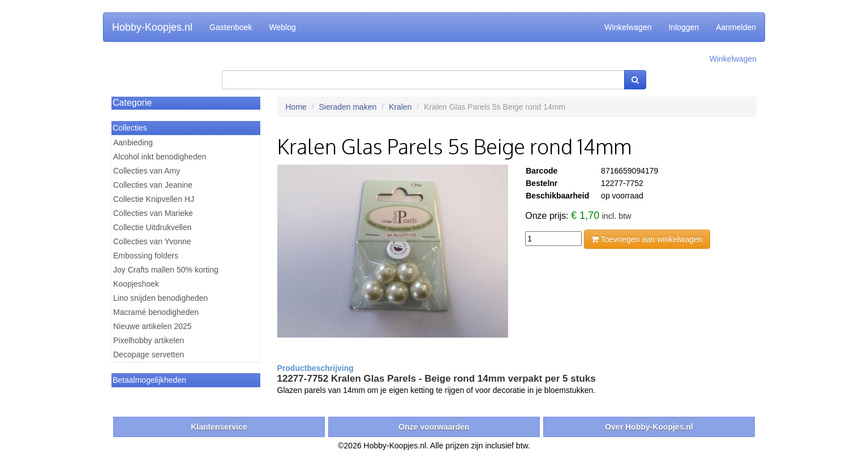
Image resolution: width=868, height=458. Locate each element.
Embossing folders (146, 256)
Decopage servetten (149, 355)
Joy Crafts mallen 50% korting (166, 270)
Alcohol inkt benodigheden (160, 157)
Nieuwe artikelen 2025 (152, 326)
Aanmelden (736, 27)
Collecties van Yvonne (152, 241)
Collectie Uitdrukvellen (152, 227)
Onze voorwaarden (434, 427)
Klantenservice (219, 427)
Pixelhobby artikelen (149, 340)
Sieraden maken (348, 107)
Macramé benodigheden (156, 312)
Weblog (283, 27)
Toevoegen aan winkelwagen (647, 239)
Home (296, 107)
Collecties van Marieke (153, 213)
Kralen (400, 107)
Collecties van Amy (147, 171)
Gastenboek (231, 27)
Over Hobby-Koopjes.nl (649, 427)
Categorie (132, 103)
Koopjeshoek (136, 284)
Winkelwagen (628, 27)
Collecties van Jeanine (153, 185)
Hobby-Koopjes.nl (152, 27)
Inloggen (684, 27)
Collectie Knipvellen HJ (154, 199)
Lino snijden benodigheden (160, 298)
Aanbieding (133, 142)
